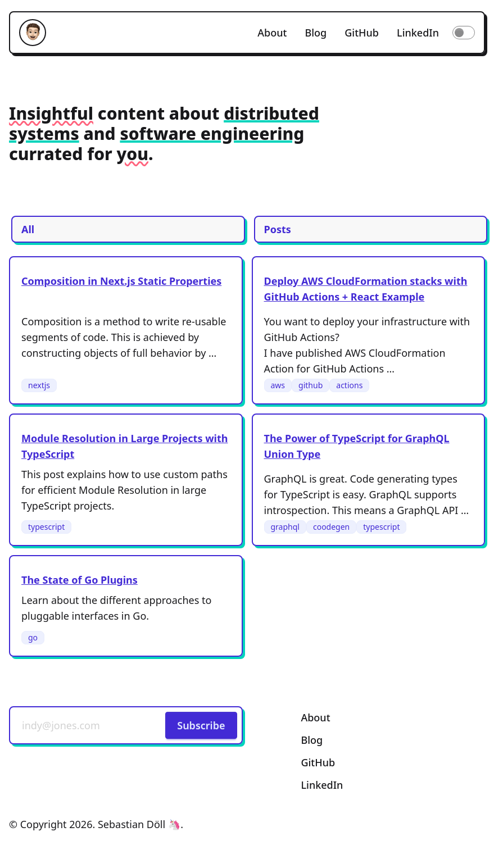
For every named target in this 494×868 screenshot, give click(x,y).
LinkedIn (418, 33)
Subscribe (201, 725)
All (28, 229)
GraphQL (285, 479)
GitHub (362, 33)
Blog (316, 33)
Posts (278, 229)
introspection (296, 510)
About (272, 33)
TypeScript (305, 494)
